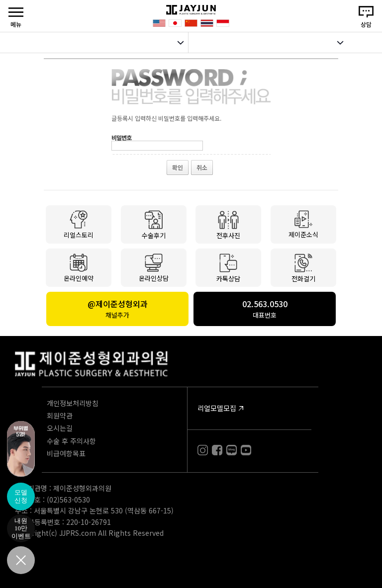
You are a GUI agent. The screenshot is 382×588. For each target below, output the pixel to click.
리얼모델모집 (217, 408)
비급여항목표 (66, 453)
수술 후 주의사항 (71, 441)
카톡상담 (228, 267)
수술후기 (154, 224)
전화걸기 (303, 268)
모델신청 (21, 496)
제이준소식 (303, 224)
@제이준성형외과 (117, 309)
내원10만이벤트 (21, 528)
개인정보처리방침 (73, 403)
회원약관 (60, 416)
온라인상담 (154, 267)
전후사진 (228, 225)
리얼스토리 (79, 224)
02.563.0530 (265, 309)
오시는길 (60, 428)
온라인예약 (79, 267)
